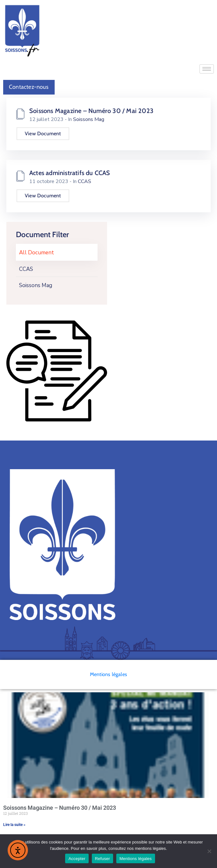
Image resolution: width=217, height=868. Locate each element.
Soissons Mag (36, 285)
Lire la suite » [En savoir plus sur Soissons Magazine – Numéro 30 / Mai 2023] (14, 825)
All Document (37, 253)
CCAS (26, 269)
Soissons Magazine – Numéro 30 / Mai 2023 (91, 111)
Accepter (77, 859)
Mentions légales (108, 674)
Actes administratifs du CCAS (70, 173)
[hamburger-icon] (207, 69)
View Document (43, 134)
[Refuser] (209, 851)
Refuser (102, 859)
